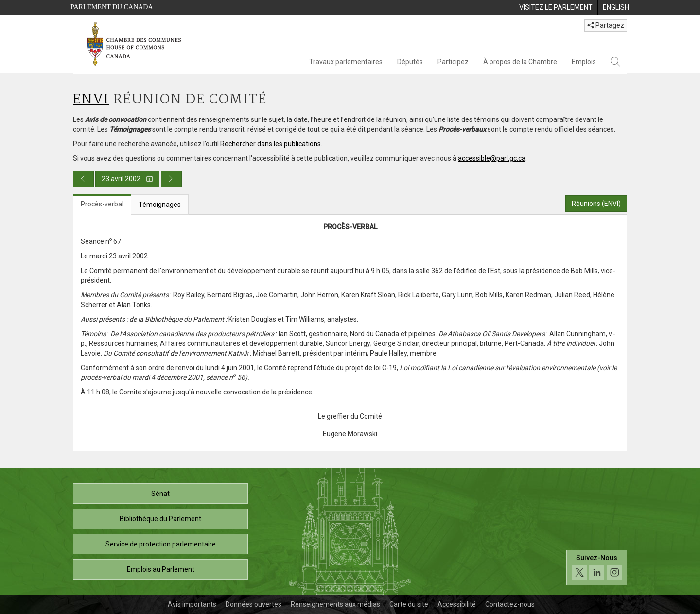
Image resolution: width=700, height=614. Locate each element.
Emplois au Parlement (161, 569)
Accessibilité (457, 604)
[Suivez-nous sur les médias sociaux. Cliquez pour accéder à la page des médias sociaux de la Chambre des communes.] (597, 568)
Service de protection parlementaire (161, 544)
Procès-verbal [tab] (102, 204)
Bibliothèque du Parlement (160, 519)
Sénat (160, 494)
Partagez (606, 25)
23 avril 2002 (127, 179)
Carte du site (409, 604)
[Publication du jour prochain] (171, 179)
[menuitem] (556, 7)
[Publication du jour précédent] (83, 179)
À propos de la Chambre (520, 62)
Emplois (584, 62)
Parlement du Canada (112, 7)
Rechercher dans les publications (271, 144)
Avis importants (192, 604)
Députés (410, 62)
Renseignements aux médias (335, 604)
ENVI (91, 100)
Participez (453, 62)
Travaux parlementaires (346, 62)
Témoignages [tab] (160, 205)
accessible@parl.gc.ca (492, 158)
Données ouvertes (254, 604)
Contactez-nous (510, 604)
